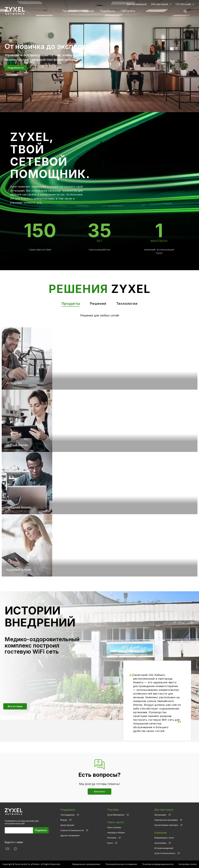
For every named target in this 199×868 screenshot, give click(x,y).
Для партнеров (160, 4)
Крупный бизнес (19, 570)
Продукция (69, 11)
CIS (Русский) (183, 4)
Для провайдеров (137, 4)
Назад (2, 108)
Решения (88, 11)
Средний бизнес (19, 507)
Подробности (16, 68)
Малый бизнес (18, 445)
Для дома (14, 383)
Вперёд (197, 108)
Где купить (128, 11)
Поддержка (107, 11)
